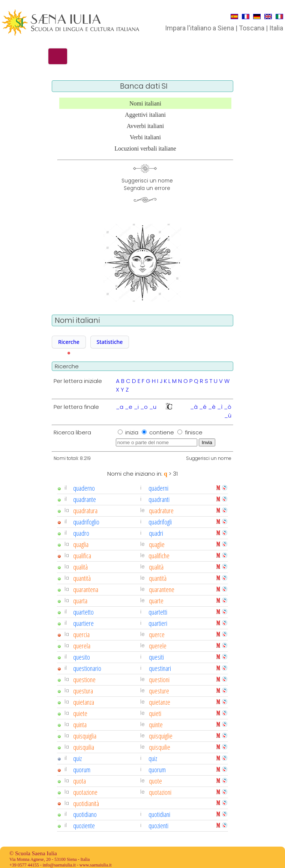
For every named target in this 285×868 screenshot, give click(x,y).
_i (136, 407)
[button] (69, 342)
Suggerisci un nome (209, 458)
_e (129, 407)
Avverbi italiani (145, 126)
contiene (162, 432)
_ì (220, 407)
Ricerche (69, 342)
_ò (228, 407)
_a (120, 407)
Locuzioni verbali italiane (145, 148)
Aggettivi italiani (145, 115)
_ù (228, 415)
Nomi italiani (145, 103)
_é (203, 407)
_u (153, 407)
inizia (133, 432)
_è (212, 407)
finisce (194, 432)
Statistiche (110, 342)
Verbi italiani (145, 137)
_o (144, 407)
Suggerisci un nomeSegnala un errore (147, 185)
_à (194, 407)
